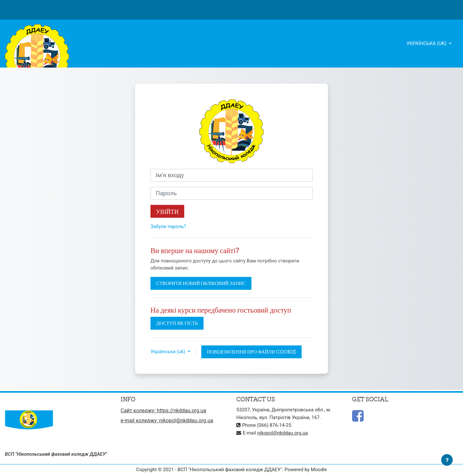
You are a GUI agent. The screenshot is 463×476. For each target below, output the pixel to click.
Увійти (167, 212)
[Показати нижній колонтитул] (447, 460)
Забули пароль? (168, 226)
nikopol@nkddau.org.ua (283, 433)
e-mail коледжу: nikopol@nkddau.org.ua (167, 421)
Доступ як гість (177, 323)
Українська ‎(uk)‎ (427, 43)
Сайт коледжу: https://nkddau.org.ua (163, 411)
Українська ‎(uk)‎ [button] (168, 352)
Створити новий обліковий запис (201, 283)
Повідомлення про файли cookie (251, 352)
